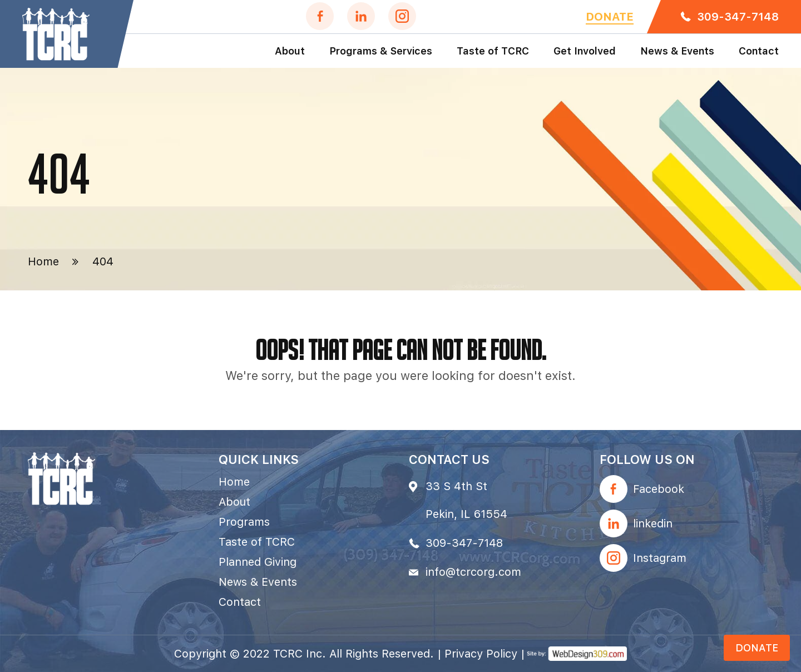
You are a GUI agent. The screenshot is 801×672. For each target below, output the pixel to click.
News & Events (677, 51)
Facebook (659, 489)
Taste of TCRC (493, 51)
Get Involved (585, 51)
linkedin (653, 523)
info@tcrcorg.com (473, 572)
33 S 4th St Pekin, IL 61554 (466, 500)
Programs (244, 522)
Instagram (660, 558)
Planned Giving (258, 562)
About (290, 51)
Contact (759, 51)
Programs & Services (381, 51)
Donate (610, 17)
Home (43, 261)
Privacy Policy (481, 654)
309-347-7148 (738, 17)
